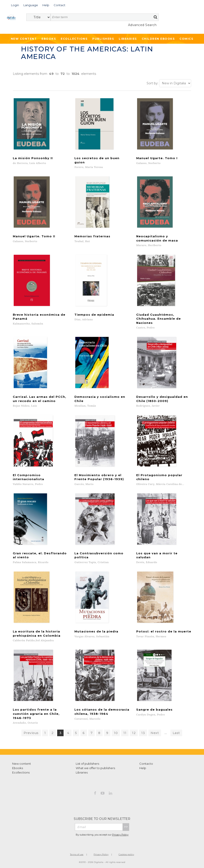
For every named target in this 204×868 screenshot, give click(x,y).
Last (176, 733)
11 (125, 733)
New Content (24, 39)
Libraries (128, 39)
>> (126, 827)
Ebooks (49, 39)
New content (22, 764)
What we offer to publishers (95, 768)
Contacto (146, 764)
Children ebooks (158, 39)
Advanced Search (142, 25)
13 (143, 733)
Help (143, 768)
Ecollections (74, 39)
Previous (31, 733)
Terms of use (77, 854)
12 (134, 733)
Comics (186, 39)
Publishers (103, 39)
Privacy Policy (120, 834)
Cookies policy (126, 854)
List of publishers (87, 764)
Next (155, 733)
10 (116, 733)
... (166, 733)
